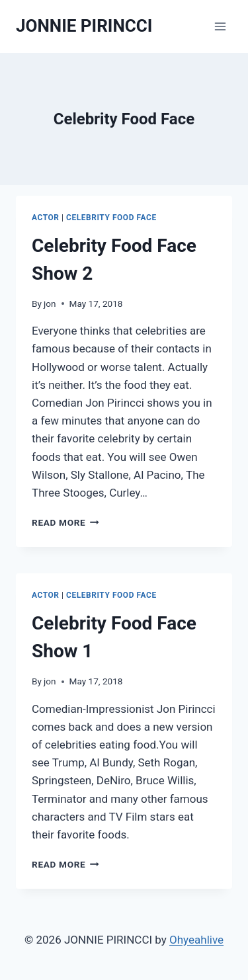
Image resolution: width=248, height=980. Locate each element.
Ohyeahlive (196, 940)
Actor (46, 218)
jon (50, 304)
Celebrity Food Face (111, 218)
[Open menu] (220, 26)
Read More (65, 522)
